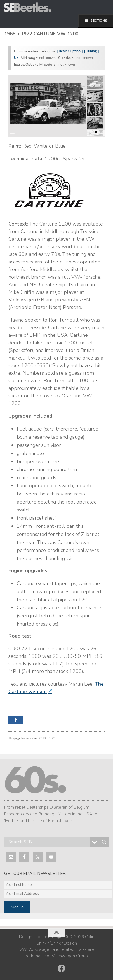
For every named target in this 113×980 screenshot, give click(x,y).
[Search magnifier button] (104, 842)
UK (16, 58)
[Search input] (48, 842)
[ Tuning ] (91, 51)
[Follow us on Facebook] (62, 968)
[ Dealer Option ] (70, 51)
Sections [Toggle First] (96, 21)
